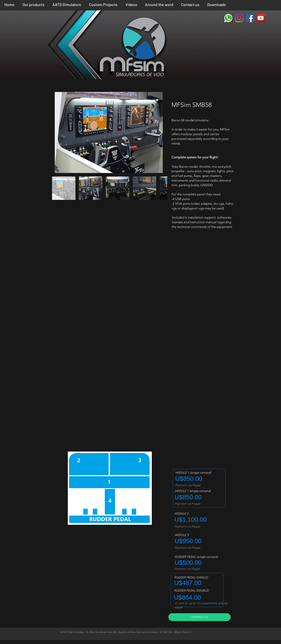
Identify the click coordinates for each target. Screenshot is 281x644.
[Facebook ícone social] (250, 18)
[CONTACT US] (200, 617)
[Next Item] (160, 133)
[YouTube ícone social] (261, 18)
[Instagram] (239, 18)
